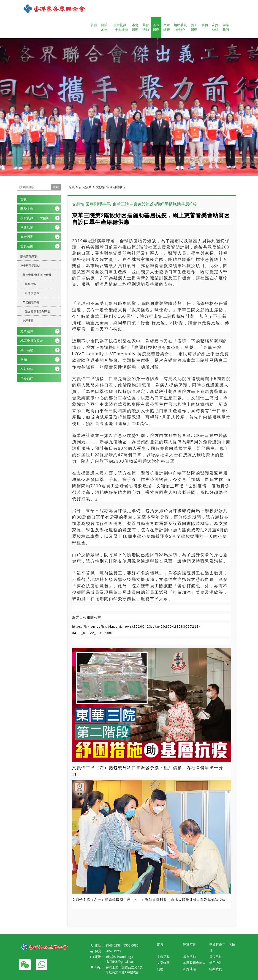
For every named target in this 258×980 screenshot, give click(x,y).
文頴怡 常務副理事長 (111, 187)
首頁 (94, 25)
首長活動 (156, 27)
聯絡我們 (226, 27)
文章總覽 (167, 27)
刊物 (205, 25)
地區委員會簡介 (180, 27)
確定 (56, 187)
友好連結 (215, 27)
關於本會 (104, 27)
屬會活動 (146, 27)
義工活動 (194, 27)
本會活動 (135, 27)
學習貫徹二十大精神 (120, 27)
